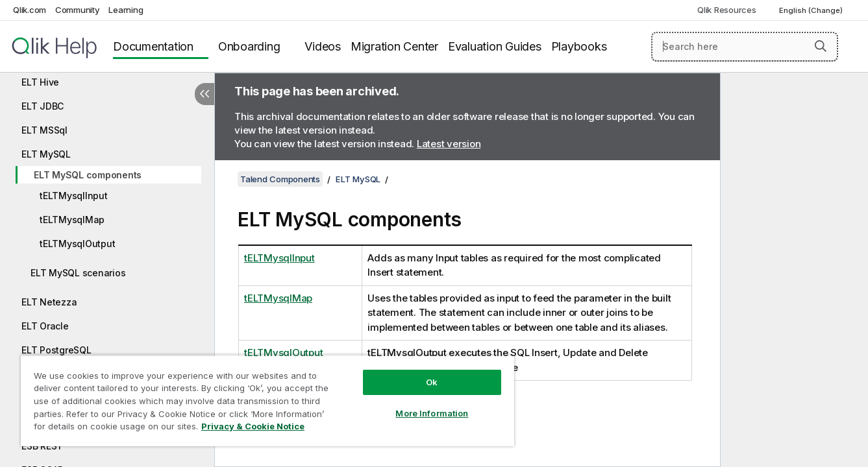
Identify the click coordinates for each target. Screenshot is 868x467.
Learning (126, 10)
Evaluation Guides (495, 46)
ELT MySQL (46, 154)
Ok (432, 382)
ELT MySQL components (88, 175)
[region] (267, 401)
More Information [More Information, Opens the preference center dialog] (432, 413)
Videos (323, 46)
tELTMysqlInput (74, 196)
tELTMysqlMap (72, 220)
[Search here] (745, 47)
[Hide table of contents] (205, 94)
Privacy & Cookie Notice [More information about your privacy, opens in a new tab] (253, 426)
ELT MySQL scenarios (78, 273)
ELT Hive (40, 82)
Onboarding (249, 46)
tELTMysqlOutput (77, 244)
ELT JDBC (43, 106)
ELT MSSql (44, 130)
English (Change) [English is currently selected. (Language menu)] (812, 10)
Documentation (153, 46)
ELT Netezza (49, 302)
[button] (821, 46)
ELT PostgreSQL (56, 350)
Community (78, 10)
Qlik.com (30, 10)
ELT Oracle (45, 326)
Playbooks (579, 46)
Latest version (449, 144)
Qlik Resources (727, 10)
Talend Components (280, 179)
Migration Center (394, 46)
